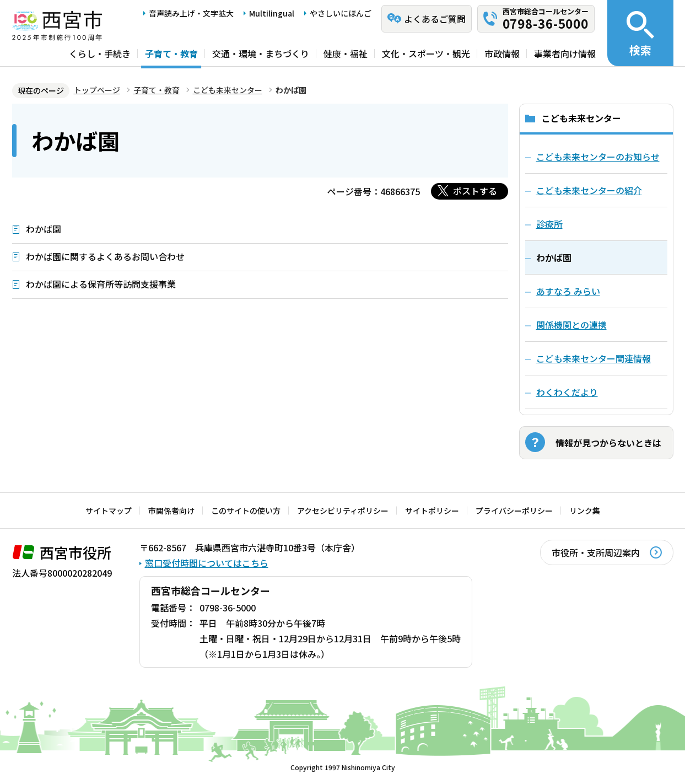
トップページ (97, 90)
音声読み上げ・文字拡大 (191, 13)
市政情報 (502, 53)
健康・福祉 (346, 53)
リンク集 (585, 511)
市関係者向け (171, 511)
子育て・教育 (171, 53)
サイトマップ (109, 511)
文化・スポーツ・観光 (426, 53)
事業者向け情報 (565, 53)
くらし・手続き (100, 53)
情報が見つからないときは (608, 443)
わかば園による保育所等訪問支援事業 (101, 284)
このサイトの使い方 (246, 511)
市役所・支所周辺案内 (596, 552)
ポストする (475, 191)
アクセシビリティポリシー (343, 511)
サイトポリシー (432, 511)
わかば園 (44, 229)
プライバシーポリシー (514, 511)
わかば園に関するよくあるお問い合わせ (105, 256)
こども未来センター (228, 90)
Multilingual (272, 13)
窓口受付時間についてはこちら (207, 563)
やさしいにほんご (341, 13)
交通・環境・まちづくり (261, 53)
